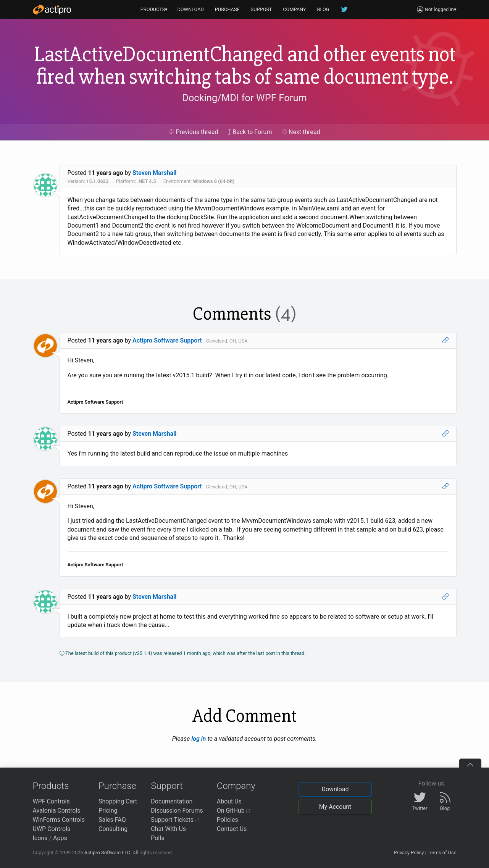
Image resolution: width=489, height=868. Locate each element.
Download (335, 789)
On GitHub (234, 811)
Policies (228, 820)
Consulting (113, 829)
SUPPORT (261, 9)
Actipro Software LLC (107, 853)
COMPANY (295, 9)
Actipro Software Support (167, 340)
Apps (60, 838)
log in (199, 739)
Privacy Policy (409, 853)
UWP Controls (52, 829)
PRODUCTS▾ (154, 9)
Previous (193, 132)
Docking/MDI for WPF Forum (244, 98)
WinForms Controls (59, 820)
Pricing (108, 811)
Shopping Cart (118, 801)
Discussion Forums (177, 811)
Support (167, 786)
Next (301, 132)
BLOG (323, 9)
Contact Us (232, 829)
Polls (157, 838)
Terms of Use (442, 853)
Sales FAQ (112, 820)
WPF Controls (51, 801)
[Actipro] (52, 10)
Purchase (117, 786)
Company (236, 786)
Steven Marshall (155, 173)
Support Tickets (175, 820)
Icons (40, 838)
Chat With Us (168, 829)
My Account (335, 807)
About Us (229, 801)
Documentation (172, 801)
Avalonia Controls (57, 811)
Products (51, 786)
